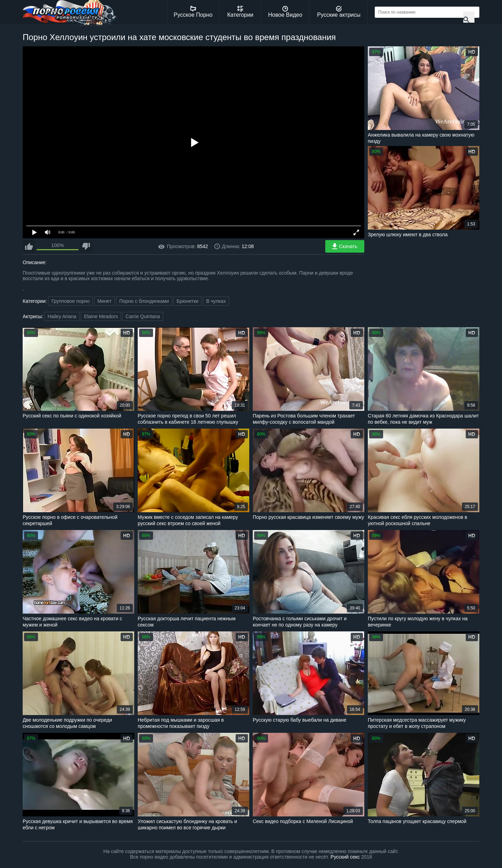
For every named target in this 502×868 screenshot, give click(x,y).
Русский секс (345, 857)
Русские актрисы (339, 12)
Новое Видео (285, 12)
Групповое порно (70, 301)
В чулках (216, 301)
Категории (240, 12)
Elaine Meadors (101, 316)
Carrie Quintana (143, 316)
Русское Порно (193, 12)
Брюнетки (187, 301)
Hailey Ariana (62, 316)
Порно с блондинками (144, 301)
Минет (104, 301)
